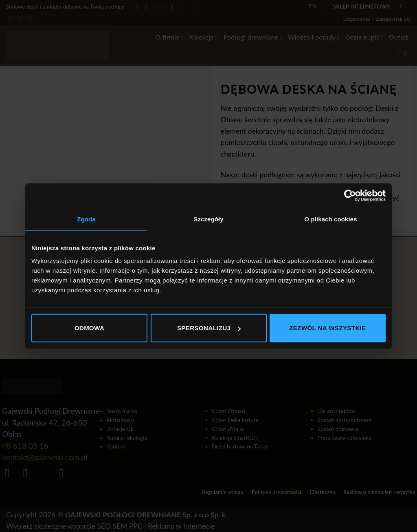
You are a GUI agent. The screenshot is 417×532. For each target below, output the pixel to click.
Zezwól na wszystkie (328, 328)
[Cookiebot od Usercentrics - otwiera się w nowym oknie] (350, 195)
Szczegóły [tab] (208, 219)
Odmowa (90, 328)
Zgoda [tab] (86, 219)
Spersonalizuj (209, 328)
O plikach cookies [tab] (330, 219)
